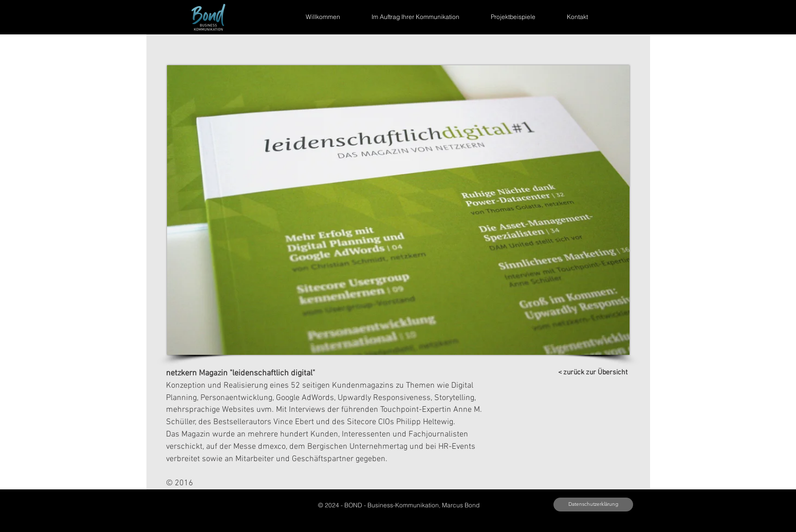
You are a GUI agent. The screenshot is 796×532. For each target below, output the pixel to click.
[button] (398, 210)
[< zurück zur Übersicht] (593, 373)
